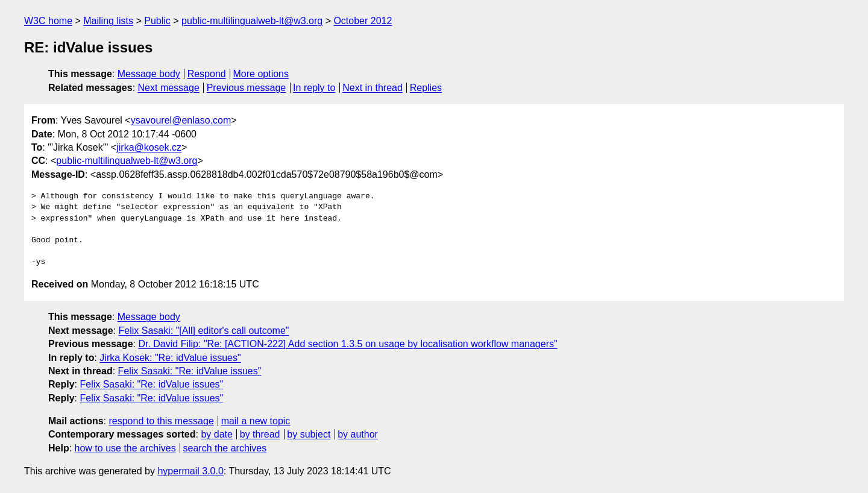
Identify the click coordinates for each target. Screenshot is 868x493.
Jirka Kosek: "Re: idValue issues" (170, 358)
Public (157, 21)
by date (216, 434)
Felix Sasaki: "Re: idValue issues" (190, 371)
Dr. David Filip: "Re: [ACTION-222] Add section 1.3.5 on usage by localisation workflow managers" (348, 344)
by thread (260, 434)
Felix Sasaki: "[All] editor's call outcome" (204, 331)
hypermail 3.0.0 (190, 471)
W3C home (48, 21)
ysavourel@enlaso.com (181, 120)
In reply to (314, 88)
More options (261, 74)
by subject (309, 434)
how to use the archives (125, 448)
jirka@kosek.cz (149, 147)
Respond (207, 74)
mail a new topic (256, 421)
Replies (426, 88)
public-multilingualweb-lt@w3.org (252, 21)
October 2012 (363, 21)
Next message (169, 88)
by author (358, 434)
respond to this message (161, 421)
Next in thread (373, 88)
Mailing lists (108, 21)
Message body (149, 74)
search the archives (225, 448)
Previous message (247, 88)
